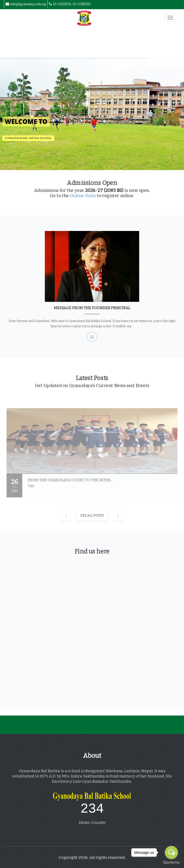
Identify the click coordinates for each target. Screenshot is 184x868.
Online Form (85, 194)
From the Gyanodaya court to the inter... (70, 482)
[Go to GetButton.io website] (171, 863)
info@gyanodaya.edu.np (28, 4)
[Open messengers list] (171, 853)
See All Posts (92, 517)
